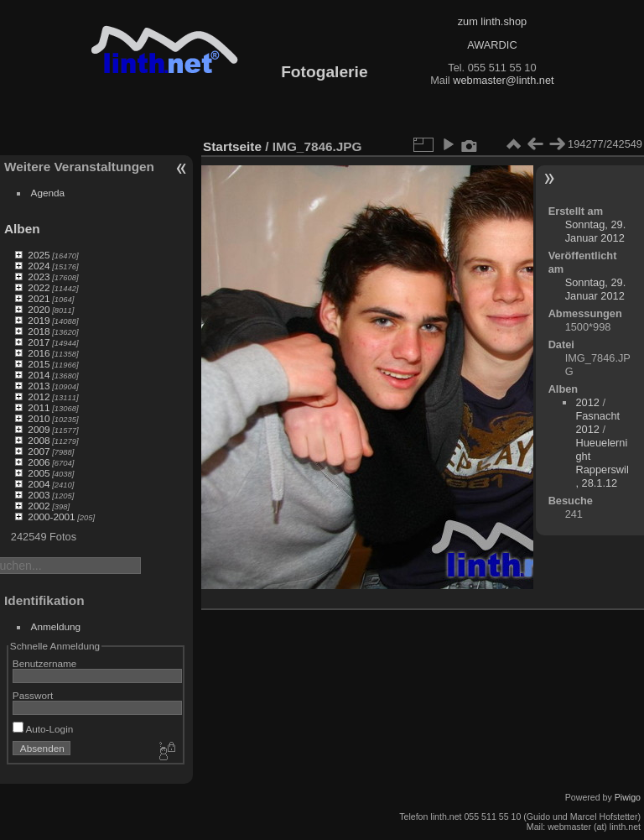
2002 (39, 506)
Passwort (33, 695)
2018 (39, 331)
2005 (39, 473)
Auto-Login (43, 729)
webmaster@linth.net (503, 80)
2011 (39, 407)
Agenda (48, 193)
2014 (39, 375)
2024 (39, 266)
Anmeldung (56, 626)
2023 (39, 277)
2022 (39, 287)
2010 (39, 418)
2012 (39, 397)
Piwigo (628, 797)
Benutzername (45, 663)
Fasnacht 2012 (597, 423)
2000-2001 (51, 517)
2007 (39, 451)
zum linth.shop (493, 21)
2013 (39, 386)
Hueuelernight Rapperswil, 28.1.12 (602, 463)
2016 (39, 353)
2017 (39, 342)
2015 (39, 364)
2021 (39, 298)
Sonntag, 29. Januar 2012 (596, 231)
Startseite (232, 146)
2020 (39, 309)
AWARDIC (492, 45)
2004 (39, 484)
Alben (22, 229)
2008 (39, 440)
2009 (39, 429)
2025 (39, 255)
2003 (39, 495)
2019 (39, 320)
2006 (39, 462)
